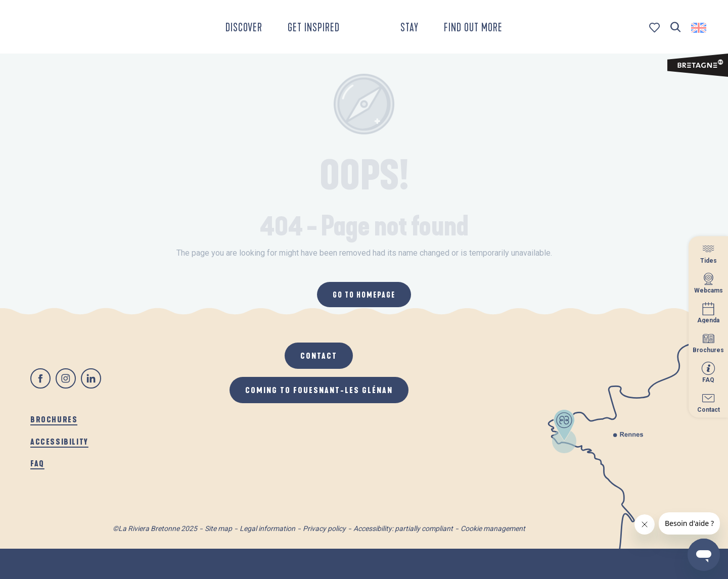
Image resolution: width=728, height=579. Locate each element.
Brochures (54, 419)
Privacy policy (324, 528)
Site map (218, 528)
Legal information (267, 528)
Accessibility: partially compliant (403, 528)
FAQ (37, 463)
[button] (676, 28)
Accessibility (59, 441)
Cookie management (493, 528)
